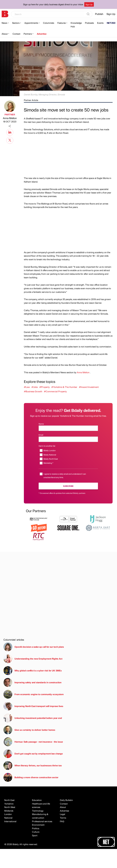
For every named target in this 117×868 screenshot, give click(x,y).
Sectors (16, 23)
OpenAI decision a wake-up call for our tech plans (34, 647)
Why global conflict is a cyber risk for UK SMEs (33, 671)
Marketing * (48, 463)
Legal (63, 814)
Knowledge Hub (76, 25)
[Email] (68, 439)
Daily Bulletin (66, 800)
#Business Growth (33, 391)
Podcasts (89, 23)
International (10, 821)
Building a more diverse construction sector (31, 777)
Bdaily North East (51, 459)
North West (10, 807)
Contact (16, 34)
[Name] (68, 428)
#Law (27, 387)
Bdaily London (50, 450)
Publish (99, 14)
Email (41, 435)
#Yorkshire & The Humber (64, 387)
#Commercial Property (55, 391)
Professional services (42, 821)
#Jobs (35, 387)
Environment (38, 825)
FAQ (62, 821)
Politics (36, 828)
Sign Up (89, 4)
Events (100, 23)
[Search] (88, 14)
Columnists (49, 23)
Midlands (9, 811)
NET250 (111, 23)
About (5, 34)
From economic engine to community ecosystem (34, 694)
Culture (36, 832)
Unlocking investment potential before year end (33, 718)
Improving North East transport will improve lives (33, 706)
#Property (44, 387)
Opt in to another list (47, 446)
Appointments (31, 23)
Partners (28, 34)
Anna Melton (10, 118)
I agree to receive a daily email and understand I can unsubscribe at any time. (65, 476)
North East (9, 800)
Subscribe (68, 486)
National (8, 818)
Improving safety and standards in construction (32, 682)
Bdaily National (50, 455)
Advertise (42, 34)
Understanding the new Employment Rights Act (33, 659)
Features (62, 23)
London (8, 814)
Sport (35, 835)
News (4, 23)
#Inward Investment (89, 387)
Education (37, 800)
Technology (38, 811)
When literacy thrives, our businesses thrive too (33, 765)
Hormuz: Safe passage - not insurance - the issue (33, 742)
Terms (63, 818)
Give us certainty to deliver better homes (29, 730)
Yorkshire (9, 804)
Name (41, 424)
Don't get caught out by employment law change (33, 754)
